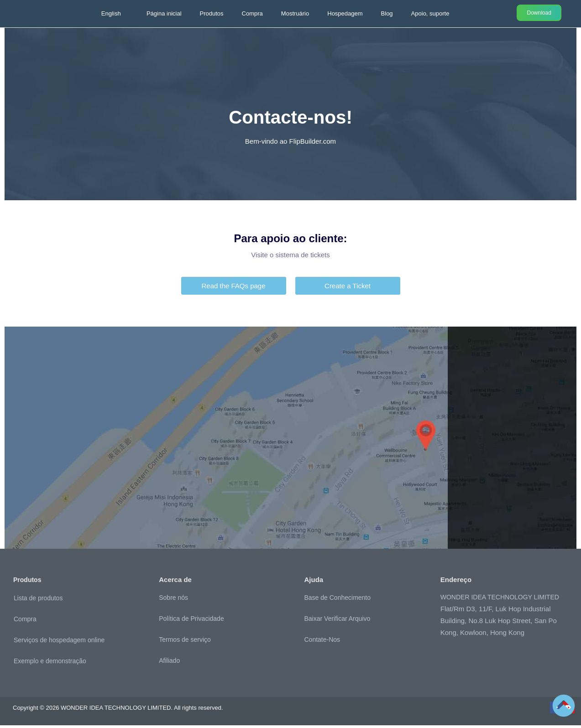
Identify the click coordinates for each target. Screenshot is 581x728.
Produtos (212, 13)
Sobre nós (173, 600)
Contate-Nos (322, 642)
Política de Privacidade (191, 621)
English (111, 13)
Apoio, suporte (430, 13)
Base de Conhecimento (338, 600)
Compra (252, 13)
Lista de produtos (38, 601)
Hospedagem (345, 13)
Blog (387, 13)
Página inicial (164, 13)
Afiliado (169, 663)
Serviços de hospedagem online (59, 643)
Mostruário (295, 13)
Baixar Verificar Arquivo (338, 621)
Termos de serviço (185, 642)
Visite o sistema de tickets (290, 257)
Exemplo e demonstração (50, 664)
